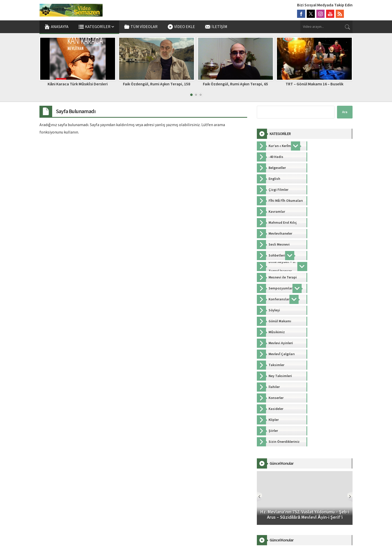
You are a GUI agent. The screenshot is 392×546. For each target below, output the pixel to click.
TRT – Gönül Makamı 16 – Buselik (314, 84)
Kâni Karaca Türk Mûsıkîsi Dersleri (78, 84)
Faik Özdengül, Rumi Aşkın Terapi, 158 (157, 84)
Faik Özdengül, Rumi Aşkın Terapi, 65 (235, 84)
